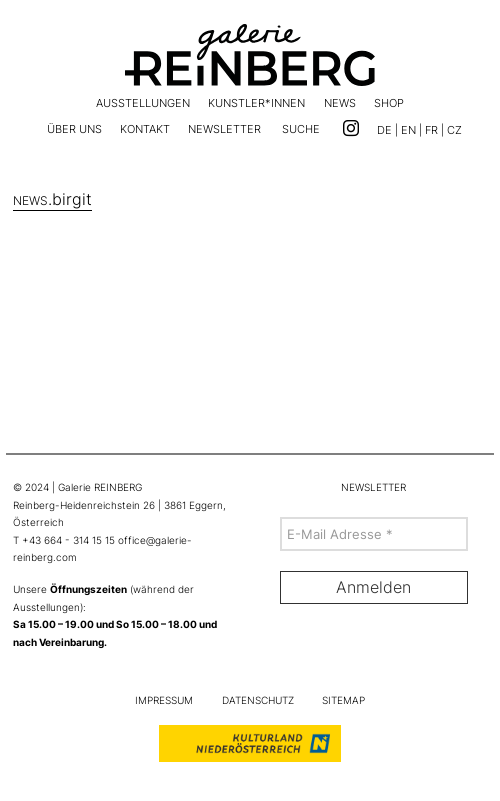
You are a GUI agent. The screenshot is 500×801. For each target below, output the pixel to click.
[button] (301, 132)
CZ (454, 130)
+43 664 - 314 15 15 (68, 540)
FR (431, 130)
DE (384, 130)
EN (408, 130)
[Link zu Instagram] (351, 129)
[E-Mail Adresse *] (374, 534)
